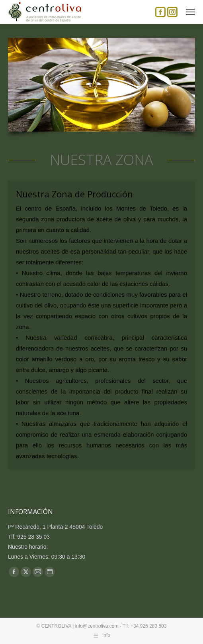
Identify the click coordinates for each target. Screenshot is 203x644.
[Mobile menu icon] (190, 12)
